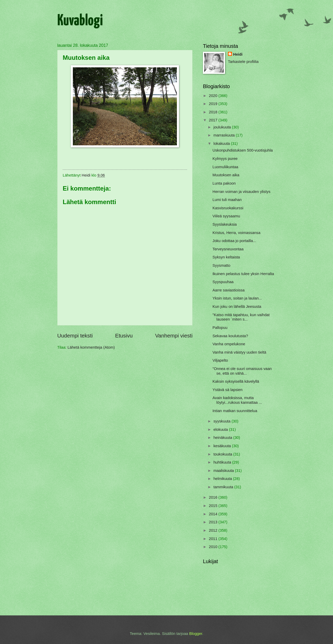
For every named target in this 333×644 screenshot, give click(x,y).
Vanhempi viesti (174, 336)
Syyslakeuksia (225, 224)
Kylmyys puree (225, 159)
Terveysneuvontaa (228, 249)
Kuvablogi (80, 21)
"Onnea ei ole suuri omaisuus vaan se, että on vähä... (242, 371)
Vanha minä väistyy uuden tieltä (239, 352)
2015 (214, 506)
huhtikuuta (223, 462)
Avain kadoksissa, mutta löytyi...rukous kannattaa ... (237, 400)
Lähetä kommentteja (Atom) (91, 347)
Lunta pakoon (224, 183)
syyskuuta (222, 421)
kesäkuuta (223, 446)
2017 (214, 120)
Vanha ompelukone (229, 344)
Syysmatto (222, 265)
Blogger (196, 634)
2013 (214, 522)
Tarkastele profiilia (243, 62)
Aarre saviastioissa (229, 290)
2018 (214, 112)
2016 (214, 497)
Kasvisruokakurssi (228, 208)
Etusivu (124, 336)
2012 (214, 530)
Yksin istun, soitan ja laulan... (237, 298)
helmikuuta (223, 479)
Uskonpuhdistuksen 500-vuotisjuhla (243, 150)
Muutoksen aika (226, 175)
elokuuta (221, 430)
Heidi (238, 54)
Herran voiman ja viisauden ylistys (242, 192)
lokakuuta (222, 144)
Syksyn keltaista (226, 257)
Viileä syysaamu (226, 216)
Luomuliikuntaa (225, 167)
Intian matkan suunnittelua (235, 411)
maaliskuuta (224, 471)
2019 (214, 104)
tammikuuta (224, 487)
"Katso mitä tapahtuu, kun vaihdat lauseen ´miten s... (241, 317)
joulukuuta (223, 127)
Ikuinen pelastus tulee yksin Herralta (243, 274)
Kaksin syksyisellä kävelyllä (236, 381)
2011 (214, 539)
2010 (214, 547)
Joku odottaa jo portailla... (234, 241)
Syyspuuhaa (223, 282)
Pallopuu (220, 328)
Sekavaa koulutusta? (230, 336)
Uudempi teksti (75, 336)
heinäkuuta (223, 438)
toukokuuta (223, 454)
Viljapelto (220, 360)
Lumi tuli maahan (227, 200)
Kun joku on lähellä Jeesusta (237, 307)
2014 (214, 514)
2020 (214, 96)
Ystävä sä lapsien (228, 390)
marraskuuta (225, 135)
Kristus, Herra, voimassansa (236, 233)
